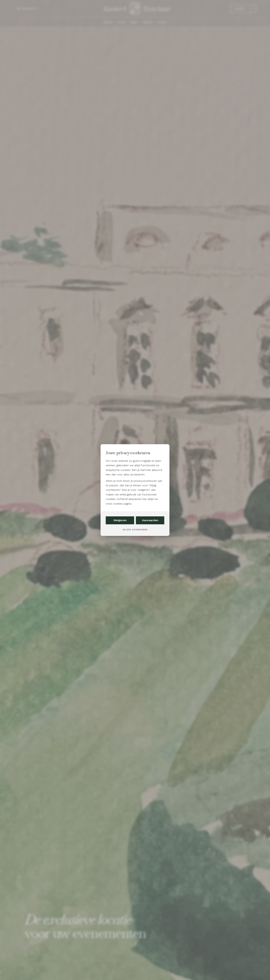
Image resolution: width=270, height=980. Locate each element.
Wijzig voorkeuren (135, 530)
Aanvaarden (150, 520)
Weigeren (120, 520)
